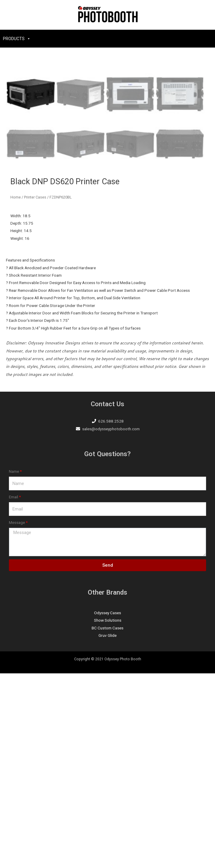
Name (14, 666)
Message (17, 717)
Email (13, 691)
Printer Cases (35, 392)
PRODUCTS (14, 39)
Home (16, 392)
